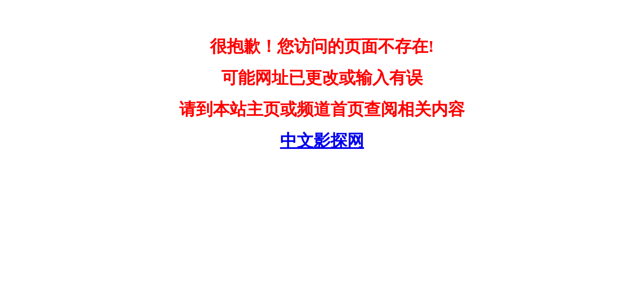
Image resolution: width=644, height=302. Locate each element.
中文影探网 (322, 141)
